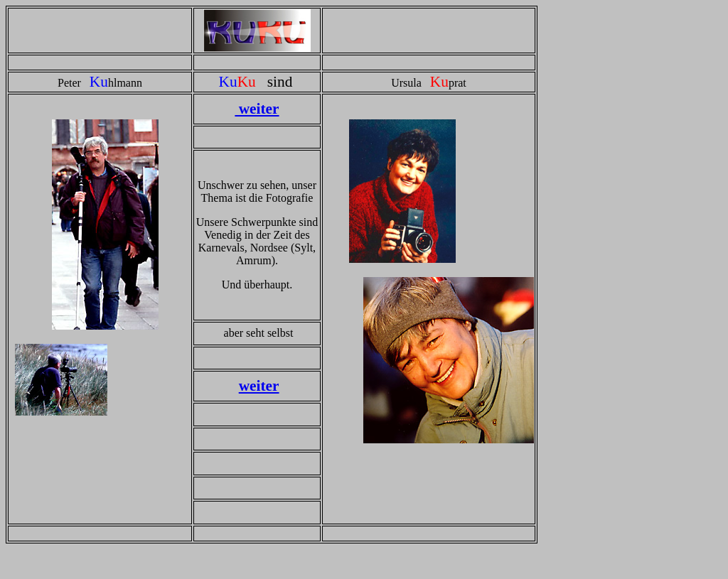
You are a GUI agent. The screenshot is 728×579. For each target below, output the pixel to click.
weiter (257, 109)
